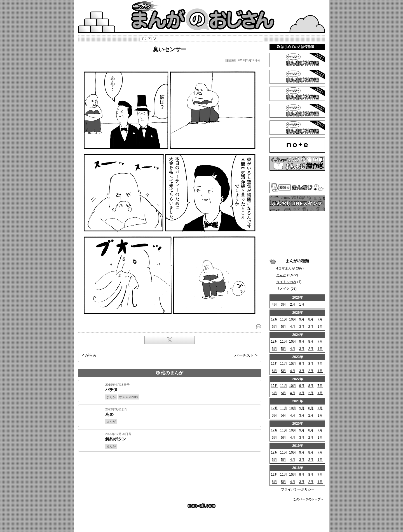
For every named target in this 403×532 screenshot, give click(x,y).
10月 (293, 319)
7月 (320, 319)
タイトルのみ (286, 282)
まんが (281, 275)
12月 (274, 319)
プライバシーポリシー (298, 489)
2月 (293, 305)
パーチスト (244, 355)
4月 (274, 305)
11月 (283, 319)
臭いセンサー (170, 49)
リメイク (283, 289)
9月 (302, 319)
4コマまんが (286, 268)
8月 (311, 319)
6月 (274, 327)
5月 (284, 327)
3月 (284, 305)
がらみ (91, 355)
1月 (302, 305)
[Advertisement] (170, 471)
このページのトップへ (308, 499)
